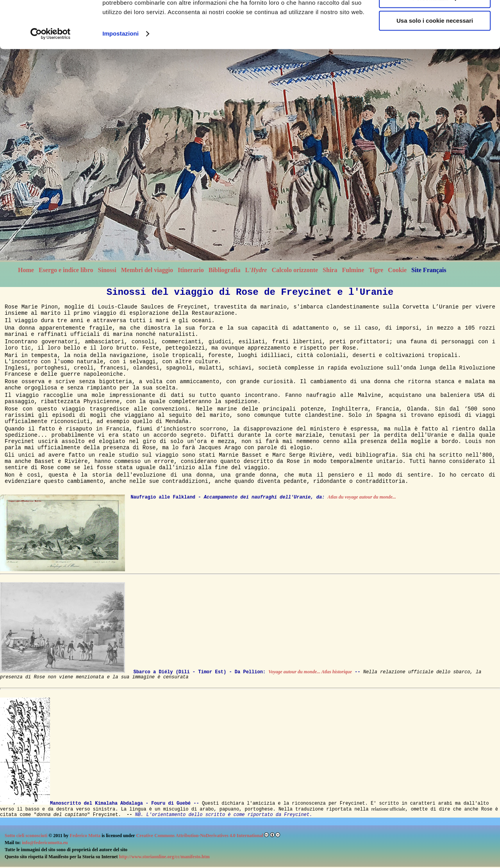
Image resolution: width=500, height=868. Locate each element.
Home (26, 270)
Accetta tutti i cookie (435, 19)
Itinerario (191, 270)
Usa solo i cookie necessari (435, 65)
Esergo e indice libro (66, 270)
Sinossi (107, 270)
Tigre (376, 270)
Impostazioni (121, 78)
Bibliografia (225, 270)
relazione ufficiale (388, 809)
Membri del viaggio (147, 270)
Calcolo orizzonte (295, 270)
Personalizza (435, 42)
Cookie (397, 270)
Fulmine (353, 270)
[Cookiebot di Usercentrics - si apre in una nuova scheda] (51, 78)
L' (256, 270)
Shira (330, 270)
